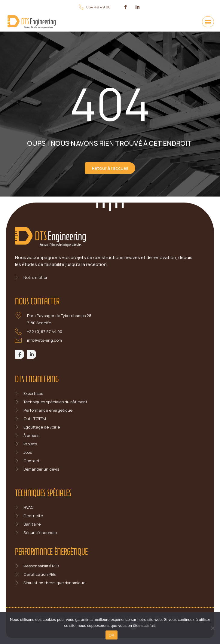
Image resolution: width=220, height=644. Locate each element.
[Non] (212, 628)
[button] (208, 22)
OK (111, 635)
